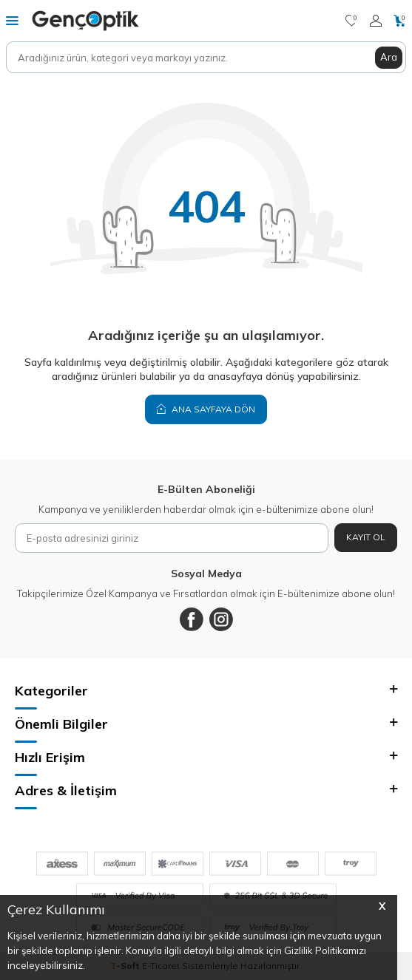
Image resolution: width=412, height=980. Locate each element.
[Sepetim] (400, 21)
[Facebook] (192, 619)
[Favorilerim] (352, 21)
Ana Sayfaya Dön (206, 409)
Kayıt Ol (366, 537)
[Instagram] (221, 619)
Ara (389, 57)
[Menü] (12, 20)
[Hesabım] (376, 21)
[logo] (85, 21)
